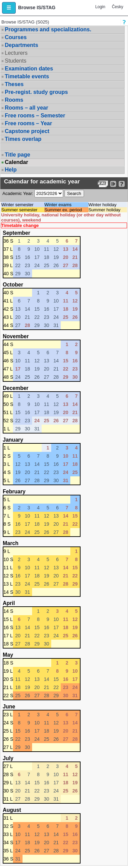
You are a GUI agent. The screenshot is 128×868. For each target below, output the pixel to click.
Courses (16, 37)
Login (100, 7)
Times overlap (23, 139)
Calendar (16, 162)
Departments (22, 45)
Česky (118, 7)
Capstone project (27, 131)
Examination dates (29, 69)
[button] (9, 8)
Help (11, 170)
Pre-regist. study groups (36, 92)
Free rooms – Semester (35, 116)
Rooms (14, 100)
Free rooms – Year (28, 123)
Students (16, 61)
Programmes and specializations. (48, 29)
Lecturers (16, 53)
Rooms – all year (26, 108)
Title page (17, 155)
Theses (14, 84)
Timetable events (27, 76)
